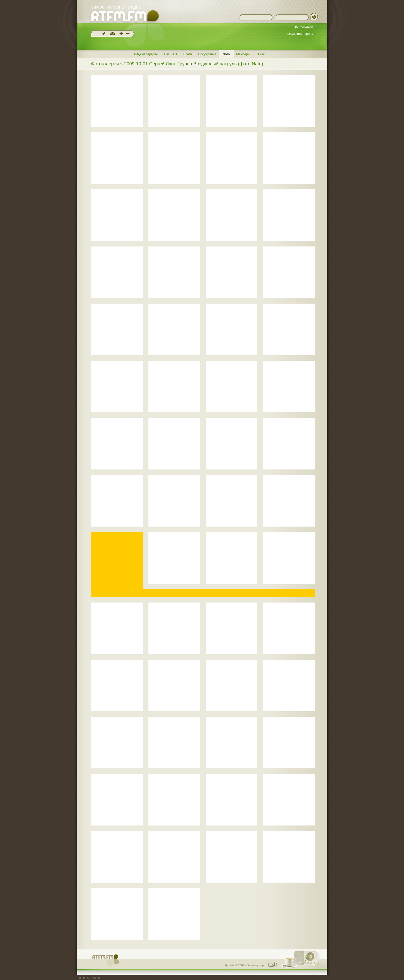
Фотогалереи (105, 64)
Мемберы (243, 54)
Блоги (188, 54)
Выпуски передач (145, 54)
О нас (261, 54)
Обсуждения (207, 54)
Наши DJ (170, 54)
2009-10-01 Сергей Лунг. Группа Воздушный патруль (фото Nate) (194, 64)
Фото (226, 54)
